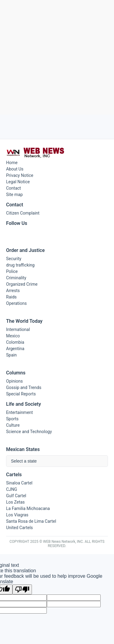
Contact (14, 188)
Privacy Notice (20, 175)
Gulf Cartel (16, 496)
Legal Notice (18, 182)
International (18, 329)
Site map (14, 195)
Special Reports (21, 394)
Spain (11, 355)
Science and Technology (29, 432)
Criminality (16, 278)
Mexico (13, 336)
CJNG (12, 489)
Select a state (24, 461)
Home (12, 163)
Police (12, 271)
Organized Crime (22, 284)
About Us (15, 169)
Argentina (15, 349)
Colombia (15, 342)
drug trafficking (20, 265)
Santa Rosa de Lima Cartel (31, 521)
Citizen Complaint (23, 213)
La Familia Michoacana (28, 508)
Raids (11, 297)
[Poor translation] (22, 589)
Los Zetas (15, 502)
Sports (12, 419)
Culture (13, 425)
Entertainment (19, 412)
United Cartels (19, 528)
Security (14, 259)
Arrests (13, 291)
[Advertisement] (57, 57)
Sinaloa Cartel (19, 483)
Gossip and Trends (24, 387)
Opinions (14, 381)
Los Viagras (17, 515)
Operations (16, 303)
